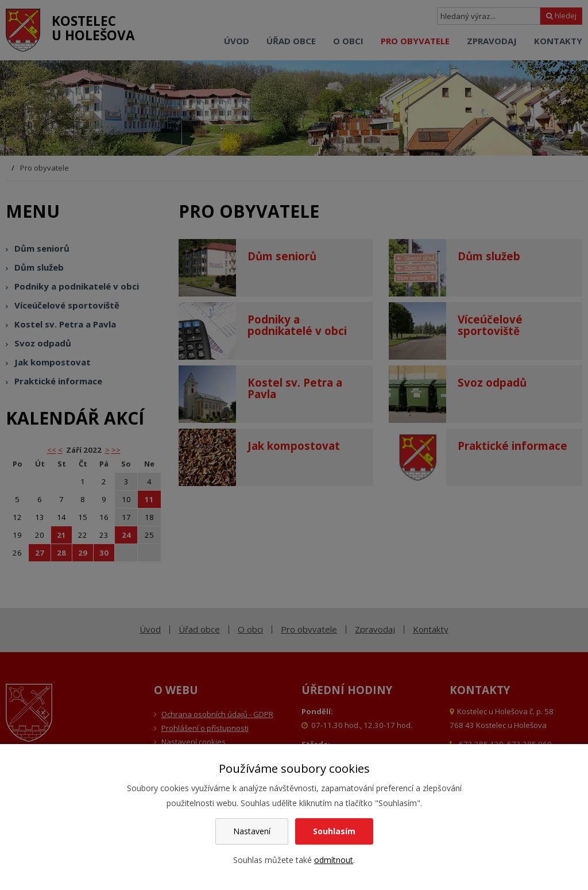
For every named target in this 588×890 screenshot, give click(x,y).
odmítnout (334, 860)
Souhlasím (334, 831)
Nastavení (252, 831)
